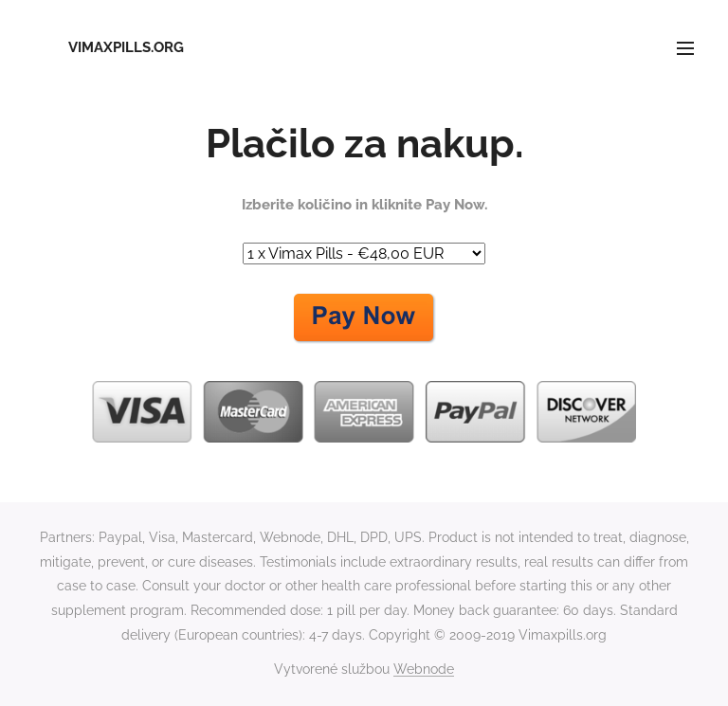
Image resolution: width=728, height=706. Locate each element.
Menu (685, 48)
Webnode (424, 669)
